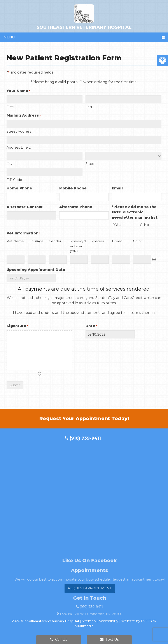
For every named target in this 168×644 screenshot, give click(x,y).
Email (117, 188)
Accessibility (108, 621)
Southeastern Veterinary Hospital (84, 17)
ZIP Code (14, 180)
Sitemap (89, 621)
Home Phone (19, 188)
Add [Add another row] (154, 259)
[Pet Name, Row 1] (16, 260)
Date (91, 326)
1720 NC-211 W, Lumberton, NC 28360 (98, 614)
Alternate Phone (76, 207)
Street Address (19, 131)
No (146, 225)
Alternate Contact (25, 207)
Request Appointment (97, 588)
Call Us (59, 640)
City (10, 163)
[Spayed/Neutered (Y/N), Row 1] (79, 260)
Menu (9, 37)
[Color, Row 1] (142, 260)
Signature (17, 326)
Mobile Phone (73, 188)
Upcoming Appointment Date (36, 270)
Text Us (109, 640)
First (10, 107)
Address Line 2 (19, 147)
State (90, 164)
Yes (118, 225)
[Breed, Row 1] (121, 260)
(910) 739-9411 (83, 438)
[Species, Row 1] (100, 260)
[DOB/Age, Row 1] (37, 260)
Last (89, 107)
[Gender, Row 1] (58, 260)
